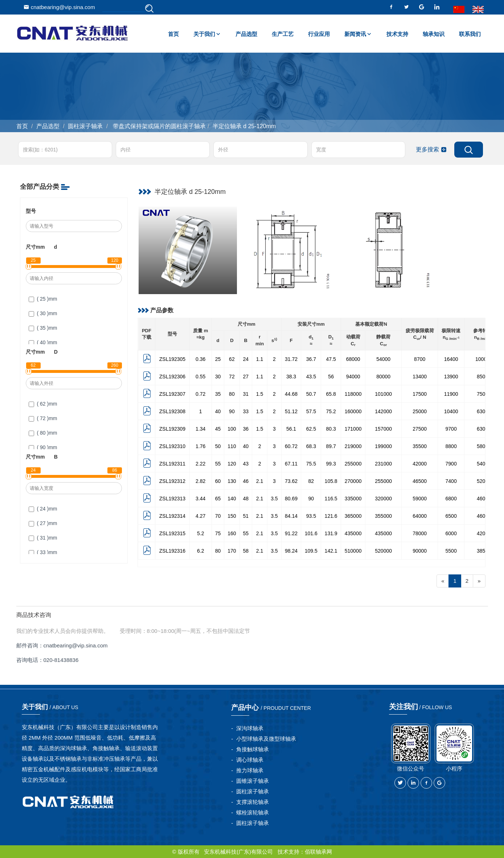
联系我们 (470, 34)
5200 (482, 481)
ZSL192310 (172, 446)
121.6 (331, 516)
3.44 (200, 499)
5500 (451, 551)
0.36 (200, 359)
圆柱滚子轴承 (85, 126)
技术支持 (397, 34)
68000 (353, 359)
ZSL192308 (172, 411)
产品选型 (246, 34)
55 (218, 464)
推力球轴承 (250, 770)
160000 (353, 411)
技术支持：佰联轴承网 (305, 852)
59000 (420, 499)
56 (331, 377)
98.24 (291, 551)
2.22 (200, 464)
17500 (420, 394)
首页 (173, 34)
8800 (451, 446)
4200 (482, 533)
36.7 (311, 359)
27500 (420, 429)
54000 (383, 359)
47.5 (331, 359)
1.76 (200, 446)
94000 (353, 377)
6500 (451, 516)
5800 (482, 446)
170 (232, 551)
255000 (353, 464)
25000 (420, 411)
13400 (420, 377)
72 (232, 377)
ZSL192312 (172, 481)
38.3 (291, 377)
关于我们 (204, 34)
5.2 (200, 533)
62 (232, 359)
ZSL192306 (172, 377)
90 (232, 411)
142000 (383, 411)
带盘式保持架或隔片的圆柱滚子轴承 (159, 126)
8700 (420, 359)
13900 (451, 377)
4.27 (200, 516)
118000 (353, 394)
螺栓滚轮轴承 (253, 812)
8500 (482, 377)
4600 (482, 499)
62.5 (311, 429)
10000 (482, 359)
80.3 (331, 429)
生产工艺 (283, 34)
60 (218, 481)
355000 (383, 516)
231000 (383, 464)
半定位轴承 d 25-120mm (244, 126)
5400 (482, 464)
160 (232, 533)
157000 (383, 429)
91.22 (291, 533)
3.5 (274, 499)
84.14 (291, 516)
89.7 (331, 446)
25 (218, 359)
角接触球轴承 (253, 749)
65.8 (331, 394)
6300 (482, 411)
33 (246, 411)
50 (218, 446)
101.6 (311, 533)
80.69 (291, 499)
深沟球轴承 (250, 728)
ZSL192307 (172, 394)
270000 (353, 481)
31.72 (291, 359)
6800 (451, 499)
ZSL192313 (172, 499)
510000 (353, 551)
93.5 (311, 516)
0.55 (200, 377)
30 (218, 377)
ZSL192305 (172, 359)
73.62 (291, 481)
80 (232, 394)
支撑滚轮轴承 (253, 802)
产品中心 (272, 707)
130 (232, 481)
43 (246, 464)
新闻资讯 (355, 34)
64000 (420, 516)
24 (246, 359)
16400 (451, 359)
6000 (451, 533)
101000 (383, 394)
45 (218, 429)
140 (232, 499)
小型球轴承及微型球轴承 (266, 739)
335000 (353, 499)
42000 (420, 464)
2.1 (260, 481)
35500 (420, 446)
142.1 (331, 551)
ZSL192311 (172, 464)
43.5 (311, 377)
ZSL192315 (172, 533)
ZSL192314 (172, 516)
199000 (383, 446)
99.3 (331, 464)
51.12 (291, 411)
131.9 (331, 533)
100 (232, 429)
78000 (420, 533)
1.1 (260, 359)
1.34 (200, 429)
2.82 (200, 481)
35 (218, 394)
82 (311, 481)
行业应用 (319, 34)
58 (246, 551)
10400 (451, 411)
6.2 (200, 551)
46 (246, 481)
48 (246, 499)
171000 (353, 429)
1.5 (260, 394)
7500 (482, 394)
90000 (420, 551)
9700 (451, 429)
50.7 (311, 394)
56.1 (291, 429)
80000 (383, 377)
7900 (451, 464)
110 (232, 446)
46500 (420, 481)
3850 (482, 551)
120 (232, 464)
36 (246, 429)
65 (218, 499)
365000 (353, 516)
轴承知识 (434, 34)
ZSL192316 (172, 551)
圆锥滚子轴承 (253, 781)
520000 (383, 551)
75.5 (311, 464)
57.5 (311, 411)
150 (232, 516)
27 (246, 377)
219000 (353, 446)
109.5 (311, 551)
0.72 (200, 394)
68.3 (311, 446)
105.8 (331, 481)
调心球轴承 (250, 760)
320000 (383, 499)
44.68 (291, 394)
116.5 (331, 499)
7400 (451, 481)
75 (218, 533)
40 (218, 411)
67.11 (291, 464)
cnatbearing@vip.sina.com (59, 7)
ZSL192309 (172, 429)
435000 (353, 533)
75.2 (331, 411)
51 (246, 516)
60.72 (291, 446)
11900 (451, 394)
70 (218, 516)
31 (246, 394)
